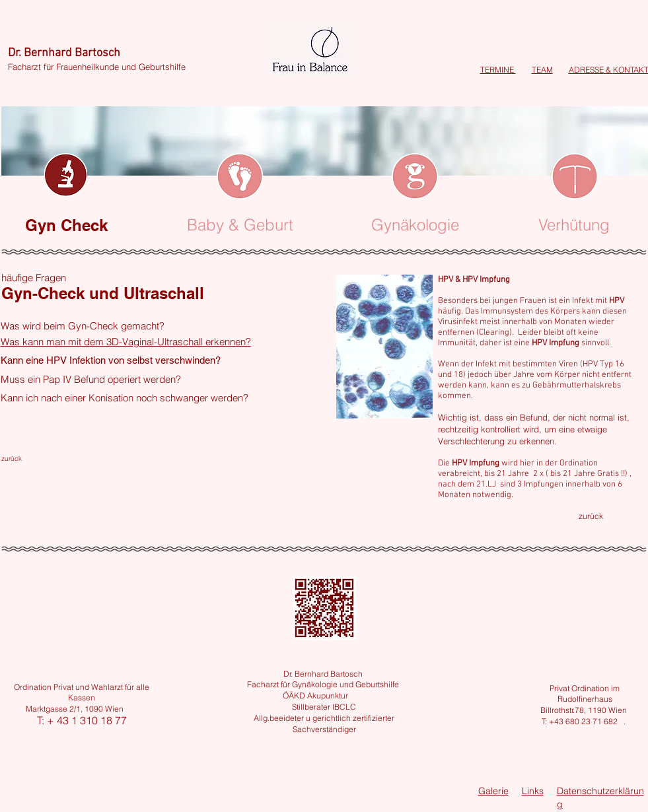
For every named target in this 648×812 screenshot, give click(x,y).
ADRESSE (586, 70)
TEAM (542, 70)
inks (535, 791)
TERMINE (498, 70)
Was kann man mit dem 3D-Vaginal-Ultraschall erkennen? (126, 342)
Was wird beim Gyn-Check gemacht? (83, 326)
